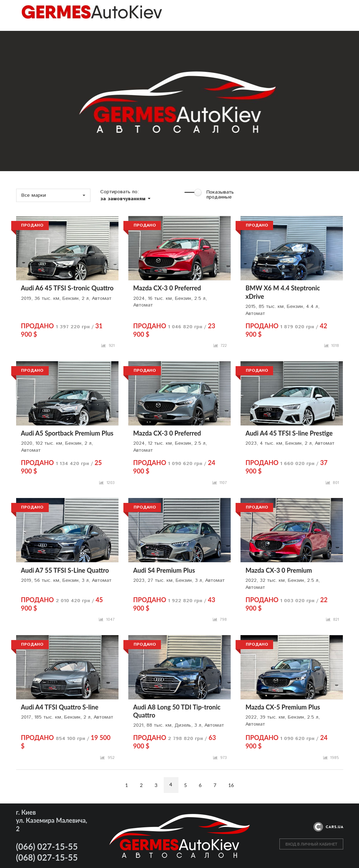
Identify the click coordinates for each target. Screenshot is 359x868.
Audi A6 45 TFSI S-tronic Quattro (67, 288)
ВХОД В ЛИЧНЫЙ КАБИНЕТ (311, 844)
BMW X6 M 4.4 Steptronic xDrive (283, 292)
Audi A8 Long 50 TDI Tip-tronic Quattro (177, 711)
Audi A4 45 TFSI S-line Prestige (289, 433)
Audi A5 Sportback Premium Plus (67, 433)
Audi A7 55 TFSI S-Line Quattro (65, 570)
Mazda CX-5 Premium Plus (283, 707)
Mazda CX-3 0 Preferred (167, 288)
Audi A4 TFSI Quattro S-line (60, 707)
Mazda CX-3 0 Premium (279, 570)
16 (231, 785)
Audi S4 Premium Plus (164, 570)
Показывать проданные (220, 195)
